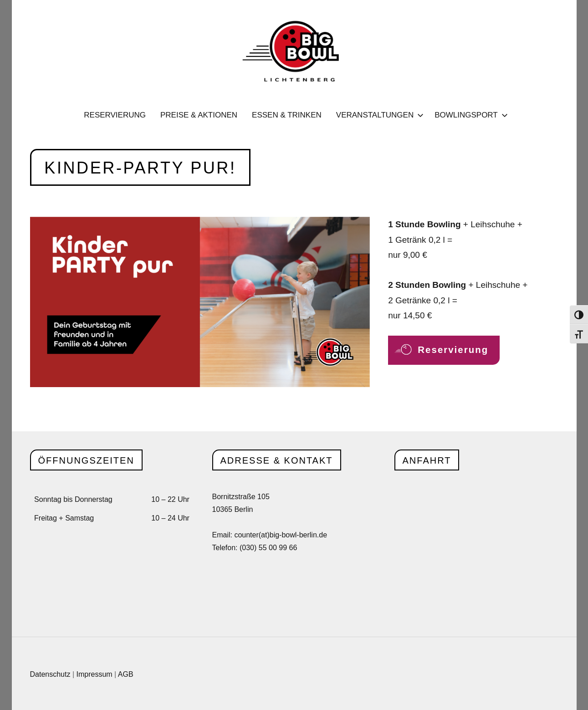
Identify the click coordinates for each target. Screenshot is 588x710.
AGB (126, 674)
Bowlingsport (469, 115)
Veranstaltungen (378, 115)
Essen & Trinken (287, 115)
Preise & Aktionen (199, 115)
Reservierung (115, 115)
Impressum (94, 674)
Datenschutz (50, 674)
